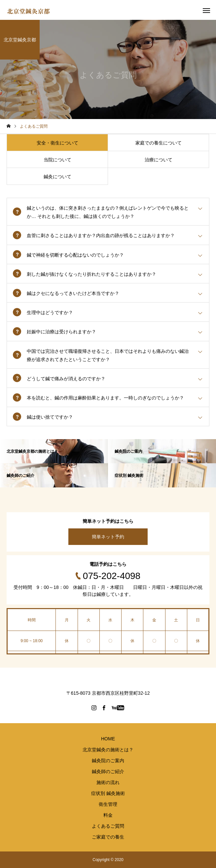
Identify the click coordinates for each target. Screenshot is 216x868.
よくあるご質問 (108, 826)
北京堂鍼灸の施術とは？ (108, 750)
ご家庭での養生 (108, 837)
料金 (108, 815)
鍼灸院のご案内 (108, 761)
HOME (108, 739)
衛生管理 (108, 804)
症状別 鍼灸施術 (108, 793)
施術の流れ (108, 782)
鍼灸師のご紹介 (108, 771)
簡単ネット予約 (108, 537)
